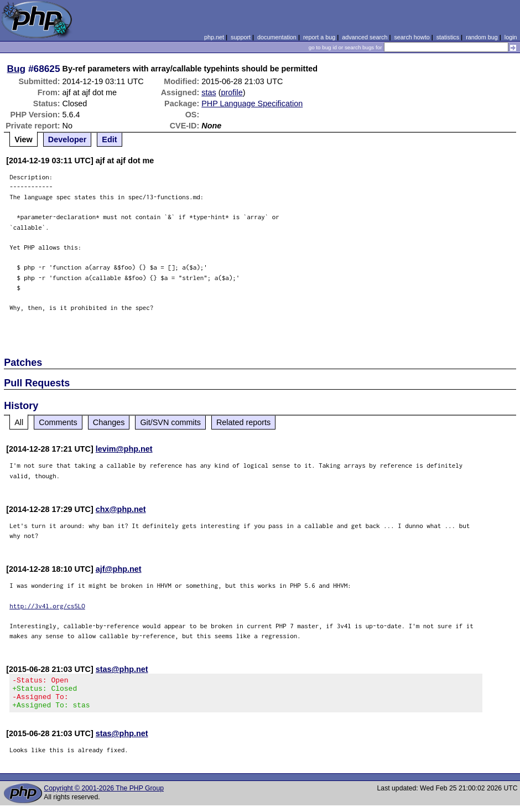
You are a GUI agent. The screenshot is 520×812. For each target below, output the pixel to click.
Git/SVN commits (170, 422)
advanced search (365, 37)
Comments (58, 422)
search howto (412, 37)
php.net (214, 37)
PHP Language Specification (252, 104)
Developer (67, 139)
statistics (448, 37)
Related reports (243, 422)
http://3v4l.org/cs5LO (47, 606)
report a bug (319, 37)
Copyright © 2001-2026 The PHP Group (104, 795)
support (241, 37)
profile (232, 92)
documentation (277, 37)
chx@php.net (121, 509)
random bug (482, 37)
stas (209, 92)
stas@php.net (122, 669)
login (511, 37)
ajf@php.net (119, 569)
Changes (109, 422)
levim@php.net (124, 449)
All (19, 422)
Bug (17, 69)
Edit (109, 139)
